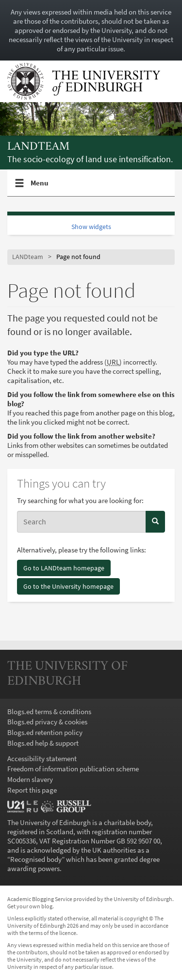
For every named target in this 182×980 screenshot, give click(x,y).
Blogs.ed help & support (43, 743)
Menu (40, 187)
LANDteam (38, 147)
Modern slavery (30, 779)
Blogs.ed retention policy (45, 732)
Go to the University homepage (68, 586)
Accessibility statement (42, 758)
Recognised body (36, 859)
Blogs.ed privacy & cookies (47, 722)
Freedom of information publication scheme (73, 769)
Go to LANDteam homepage (64, 568)
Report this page (32, 790)
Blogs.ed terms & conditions (49, 712)
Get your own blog (30, 906)
